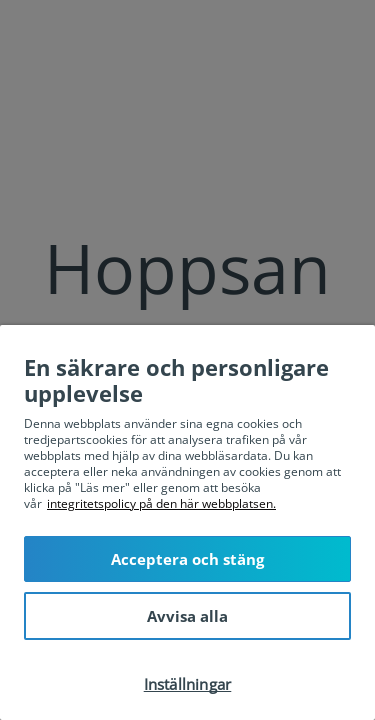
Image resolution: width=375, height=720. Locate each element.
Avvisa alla (187, 616)
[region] (187, 522)
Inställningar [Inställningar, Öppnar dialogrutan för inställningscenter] (188, 684)
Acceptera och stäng (187, 559)
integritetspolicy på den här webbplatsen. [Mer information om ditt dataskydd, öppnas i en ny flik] (161, 503)
